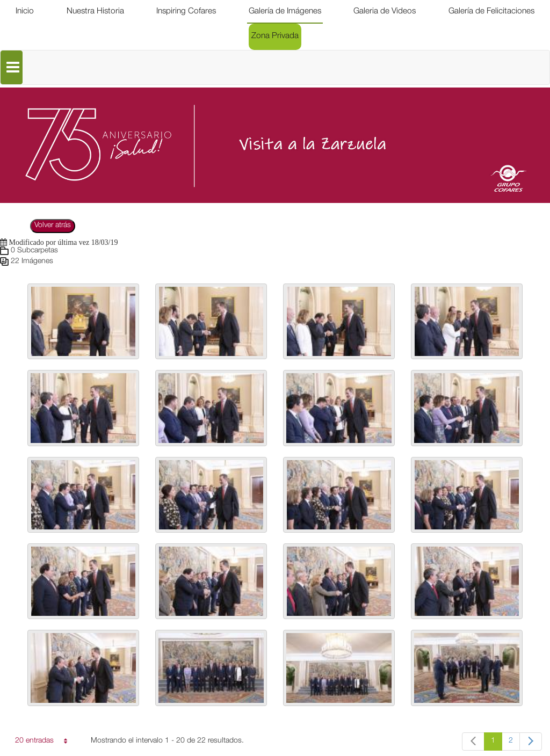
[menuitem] (25, 12)
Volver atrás (53, 226)
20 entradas (39, 743)
